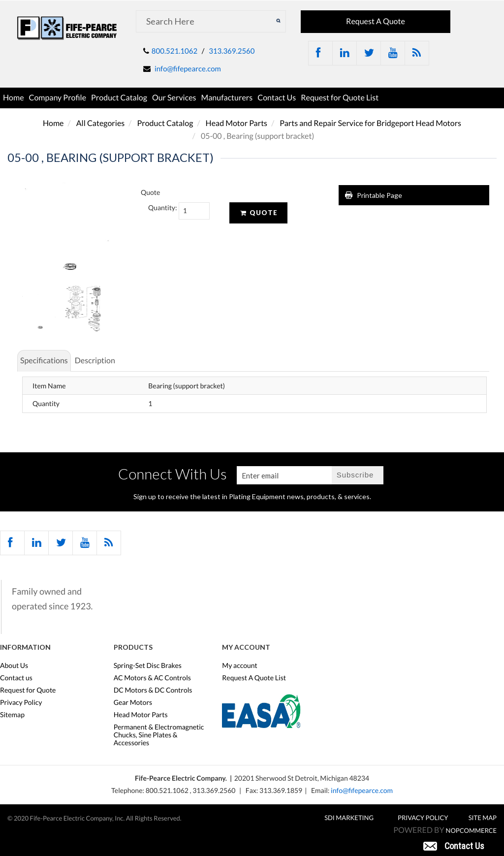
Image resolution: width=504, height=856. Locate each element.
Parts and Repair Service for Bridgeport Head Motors (370, 123)
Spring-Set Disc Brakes (148, 666)
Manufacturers (227, 98)
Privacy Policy (21, 702)
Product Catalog (119, 98)
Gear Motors (133, 702)
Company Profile (58, 98)
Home (14, 98)
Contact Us (277, 98)
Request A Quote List (254, 678)
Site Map (483, 818)
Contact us (16, 678)
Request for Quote (28, 690)
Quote (258, 213)
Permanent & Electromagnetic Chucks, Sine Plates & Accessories (159, 735)
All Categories (101, 123)
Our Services (174, 98)
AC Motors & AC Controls (152, 678)
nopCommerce (471, 830)
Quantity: (156, 207)
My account (240, 666)
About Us (14, 666)
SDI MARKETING (349, 818)
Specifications (44, 361)
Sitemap (12, 715)
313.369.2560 (232, 51)
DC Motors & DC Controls (153, 690)
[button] (454, 845)
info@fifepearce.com (188, 69)
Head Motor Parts (237, 123)
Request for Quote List (340, 98)
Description (95, 361)
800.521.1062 (174, 51)
